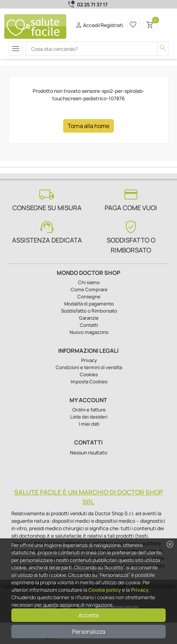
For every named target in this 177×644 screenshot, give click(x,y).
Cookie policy (105, 590)
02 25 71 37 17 (92, 4)
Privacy (140, 590)
